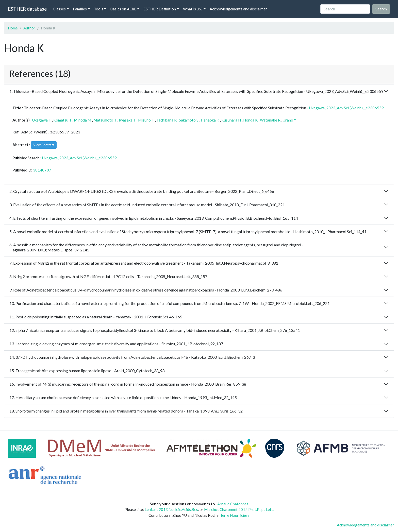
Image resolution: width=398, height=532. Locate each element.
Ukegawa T (42, 120)
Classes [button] (59, 9)
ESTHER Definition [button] (160, 9)
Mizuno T (146, 120)
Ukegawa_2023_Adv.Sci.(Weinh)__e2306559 (346, 108)
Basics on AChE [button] (123, 9)
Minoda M (82, 120)
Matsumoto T (105, 120)
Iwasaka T (127, 120)
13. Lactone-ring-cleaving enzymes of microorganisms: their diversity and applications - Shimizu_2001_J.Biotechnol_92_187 (116, 344)
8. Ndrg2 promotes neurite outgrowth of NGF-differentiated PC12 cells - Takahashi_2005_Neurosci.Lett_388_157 (108, 276)
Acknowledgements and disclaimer (238, 9)
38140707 (42, 170)
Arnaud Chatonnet (233, 504)
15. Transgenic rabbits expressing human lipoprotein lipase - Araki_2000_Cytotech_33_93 (87, 371)
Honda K (250, 120)
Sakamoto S (189, 120)
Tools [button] (99, 9)
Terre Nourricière (235, 515)
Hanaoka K (210, 120)
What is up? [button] (193, 9)
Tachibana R (167, 120)
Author (29, 28)
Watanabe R (270, 120)
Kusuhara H (231, 120)
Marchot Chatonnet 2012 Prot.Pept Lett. (239, 509)
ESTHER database (27, 9)
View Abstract (44, 145)
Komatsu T (62, 120)
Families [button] (80, 9)
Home (13, 28)
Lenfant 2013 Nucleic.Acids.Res (171, 509)
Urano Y (289, 120)
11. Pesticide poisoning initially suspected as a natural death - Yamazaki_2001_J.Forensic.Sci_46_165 (96, 317)
